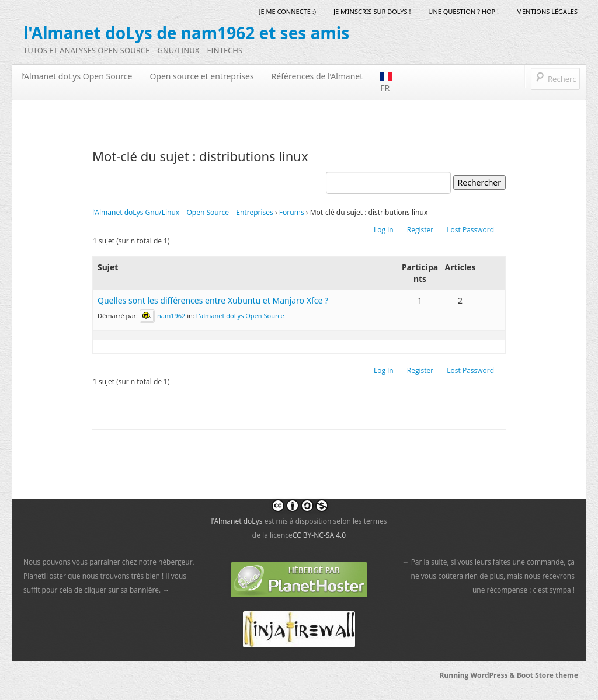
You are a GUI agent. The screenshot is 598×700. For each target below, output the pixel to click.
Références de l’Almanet (317, 76)
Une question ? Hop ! (463, 11)
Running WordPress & (478, 675)
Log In (384, 230)
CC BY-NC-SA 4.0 (319, 535)
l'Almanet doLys (237, 521)
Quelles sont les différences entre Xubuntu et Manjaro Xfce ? (213, 300)
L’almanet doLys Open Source (240, 315)
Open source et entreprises (201, 76)
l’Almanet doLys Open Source (77, 76)
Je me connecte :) (288, 11)
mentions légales (547, 11)
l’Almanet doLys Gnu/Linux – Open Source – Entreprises (183, 212)
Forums (292, 212)
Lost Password (470, 230)
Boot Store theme (547, 675)
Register (420, 230)
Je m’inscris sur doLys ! (372, 11)
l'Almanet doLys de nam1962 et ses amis (186, 33)
